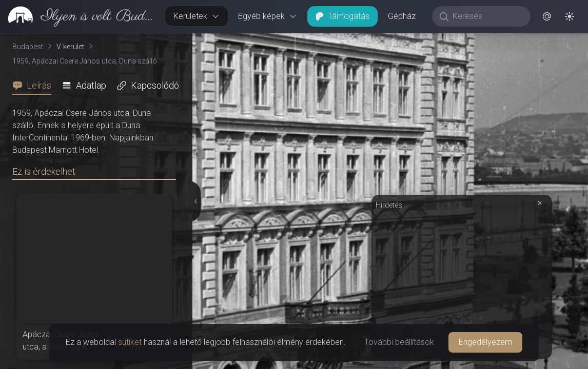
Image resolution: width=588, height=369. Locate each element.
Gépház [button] (402, 16)
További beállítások (399, 342)
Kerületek (197, 16)
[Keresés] (487, 16)
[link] (79, 16)
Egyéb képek (268, 16)
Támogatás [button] (342, 16)
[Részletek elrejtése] (194, 201)
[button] (547, 16)
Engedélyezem (485, 342)
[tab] (35, 86)
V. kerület (70, 47)
